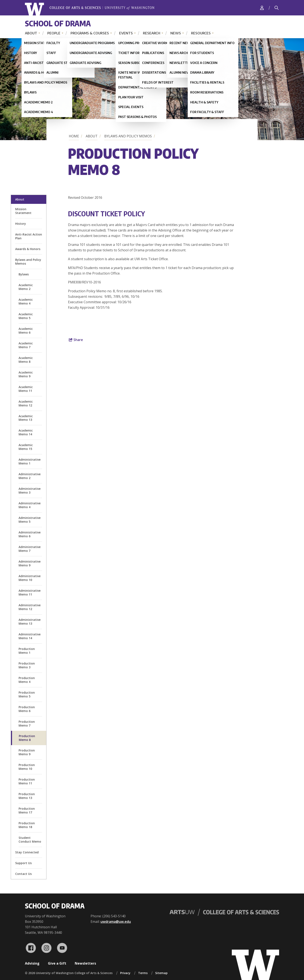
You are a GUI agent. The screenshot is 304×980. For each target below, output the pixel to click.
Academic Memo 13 (26, 418)
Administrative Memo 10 (30, 578)
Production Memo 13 (27, 796)
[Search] (277, 8)
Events (126, 33)
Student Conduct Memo (30, 840)
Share (76, 340)
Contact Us (23, 874)
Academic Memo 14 (26, 432)
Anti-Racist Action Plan (29, 236)
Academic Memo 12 (26, 403)
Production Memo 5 (27, 694)
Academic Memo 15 (26, 447)
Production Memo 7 (27, 723)
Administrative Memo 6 (30, 534)
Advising (32, 963)
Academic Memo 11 (26, 389)
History (21, 224)
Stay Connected (27, 852)
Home (74, 136)
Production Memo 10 (27, 767)
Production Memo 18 (27, 825)
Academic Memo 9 (26, 374)
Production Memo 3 (27, 665)
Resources (201, 33)
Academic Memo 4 (26, 301)
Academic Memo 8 (26, 360)
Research (152, 33)
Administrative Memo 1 (30, 461)
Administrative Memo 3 (30, 491)
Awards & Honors (28, 249)
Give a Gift (57, 963)
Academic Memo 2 (26, 287)
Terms (143, 973)
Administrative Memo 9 (30, 563)
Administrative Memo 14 (30, 636)
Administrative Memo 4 (30, 505)
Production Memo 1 (27, 651)
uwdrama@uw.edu (116, 922)
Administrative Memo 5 (30, 520)
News (176, 33)
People (54, 33)
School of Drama (58, 23)
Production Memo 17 (27, 810)
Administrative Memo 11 (30, 592)
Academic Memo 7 (26, 345)
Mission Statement (23, 211)
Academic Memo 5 (26, 316)
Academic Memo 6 (26, 331)
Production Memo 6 (27, 709)
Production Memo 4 (27, 680)
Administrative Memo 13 (30, 622)
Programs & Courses (90, 33)
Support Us (23, 863)
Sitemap (161, 973)
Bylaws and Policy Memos (128, 136)
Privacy (125, 973)
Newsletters (85, 963)
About (31, 33)
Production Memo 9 (27, 752)
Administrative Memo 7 (30, 549)
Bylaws (24, 274)
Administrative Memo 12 (30, 607)
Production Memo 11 (27, 781)
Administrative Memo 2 (30, 476)
